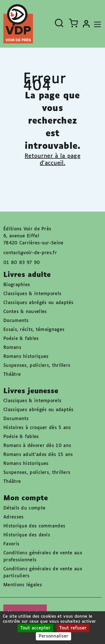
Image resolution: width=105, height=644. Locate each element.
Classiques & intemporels (32, 294)
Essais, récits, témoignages (34, 330)
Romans (12, 348)
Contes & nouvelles (25, 312)
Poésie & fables (21, 339)
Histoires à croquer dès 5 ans (37, 428)
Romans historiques (26, 357)
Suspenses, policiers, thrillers (37, 366)
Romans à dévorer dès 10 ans (37, 446)
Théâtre (12, 375)
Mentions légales (23, 585)
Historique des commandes (34, 526)
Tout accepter (35, 628)
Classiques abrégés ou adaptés (39, 303)
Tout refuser (73, 628)
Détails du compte (24, 508)
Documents (16, 321)
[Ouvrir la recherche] (59, 23)
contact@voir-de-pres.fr (30, 253)
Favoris (11, 544)
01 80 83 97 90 (22, 263)
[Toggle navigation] (96, 24)
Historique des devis (27, 535)
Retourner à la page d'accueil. (53, 160)
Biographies (17, 285)
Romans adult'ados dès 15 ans (38, 455)
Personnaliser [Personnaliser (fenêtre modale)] (53, 636)
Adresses (13, 517)
